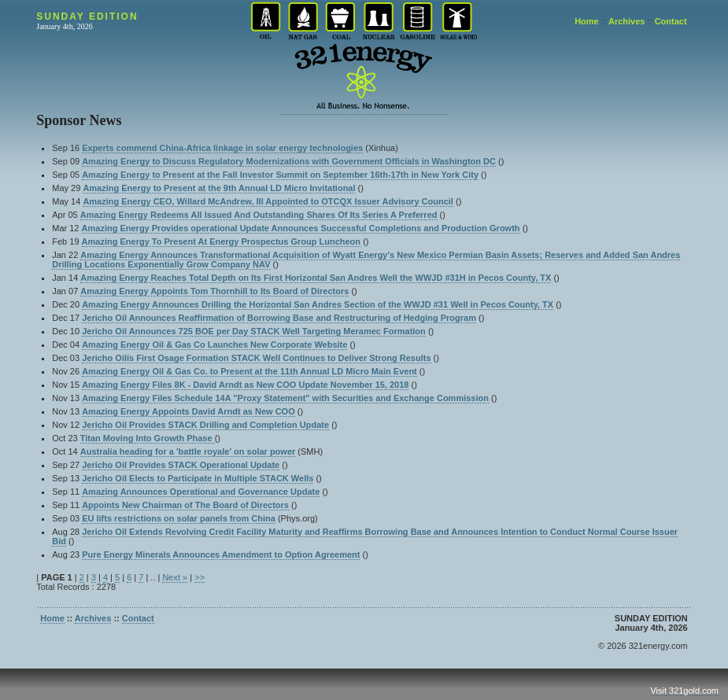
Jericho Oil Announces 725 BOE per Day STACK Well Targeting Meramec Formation (254, 331)
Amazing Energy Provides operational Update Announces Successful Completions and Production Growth (301, 228)
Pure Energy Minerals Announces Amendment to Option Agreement (221, 554)
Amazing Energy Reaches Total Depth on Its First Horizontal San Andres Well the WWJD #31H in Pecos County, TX (316, 278)
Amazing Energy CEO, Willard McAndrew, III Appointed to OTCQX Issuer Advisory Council (268, 201)
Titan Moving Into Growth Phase (148, 438)
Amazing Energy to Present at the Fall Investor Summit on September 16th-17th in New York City (280, 175)
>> (200, 577)
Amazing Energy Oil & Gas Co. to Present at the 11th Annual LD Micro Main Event (249, 371)
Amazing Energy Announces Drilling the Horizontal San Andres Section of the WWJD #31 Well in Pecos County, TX (318, 304)
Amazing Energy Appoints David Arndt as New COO (188, 411)
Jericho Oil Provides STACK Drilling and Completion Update (205, 425)
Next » (175, 577)
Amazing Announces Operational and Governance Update (201, 492)
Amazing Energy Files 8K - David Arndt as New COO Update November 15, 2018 (245, 385)
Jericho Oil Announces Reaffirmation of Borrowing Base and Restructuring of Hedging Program (279, 318)
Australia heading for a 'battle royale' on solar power (188, 451)
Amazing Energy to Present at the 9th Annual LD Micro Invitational (219, 188)
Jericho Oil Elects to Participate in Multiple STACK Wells (198, 478)
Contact (671, 21)
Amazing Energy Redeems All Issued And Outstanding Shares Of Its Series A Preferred (259, 215)
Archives (626, 21)
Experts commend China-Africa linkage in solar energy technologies (222, 148)
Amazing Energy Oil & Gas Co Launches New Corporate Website (214, 344)
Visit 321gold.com (684, 691)
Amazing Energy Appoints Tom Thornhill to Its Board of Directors (214, 291)
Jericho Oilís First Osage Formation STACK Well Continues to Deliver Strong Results (256, 358)
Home (587, 21)
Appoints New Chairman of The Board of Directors (185, 505)
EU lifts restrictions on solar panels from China (179, 518)
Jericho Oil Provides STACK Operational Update (181, 465)
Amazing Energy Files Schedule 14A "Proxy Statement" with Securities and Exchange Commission (285, 398)
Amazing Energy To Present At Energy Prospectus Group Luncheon (222, 241)
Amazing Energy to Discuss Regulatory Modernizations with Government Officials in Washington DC (289, 161)
